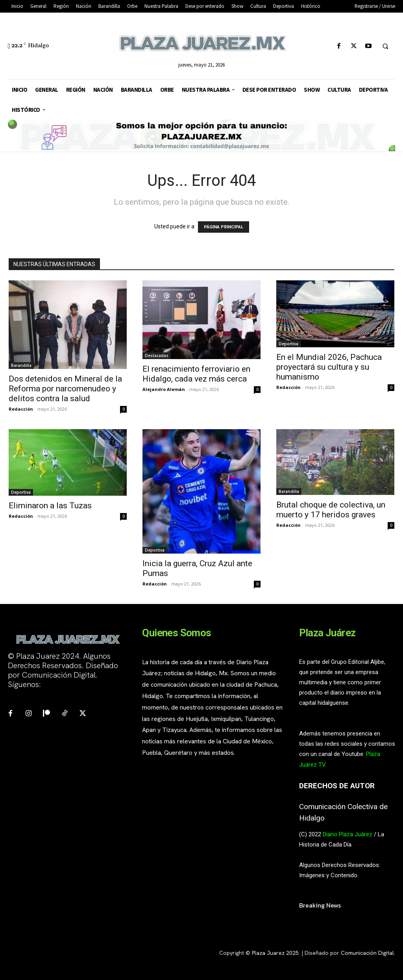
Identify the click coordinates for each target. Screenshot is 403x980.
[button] (385, 46)
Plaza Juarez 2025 (275, 953)
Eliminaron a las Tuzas (50, 506)
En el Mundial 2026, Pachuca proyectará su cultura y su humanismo (329, 367)
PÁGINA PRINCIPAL (224, 227)
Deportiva (288, 344)
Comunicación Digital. (368, 953)
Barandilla (21, 365)
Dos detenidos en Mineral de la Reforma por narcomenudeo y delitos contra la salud (65, 389)
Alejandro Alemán (164, 389)
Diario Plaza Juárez (348, 834)
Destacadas (157, 356)
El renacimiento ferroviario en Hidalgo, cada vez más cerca (196, 374)
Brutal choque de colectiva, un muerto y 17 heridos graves (331, 510)
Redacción (21, 409)
